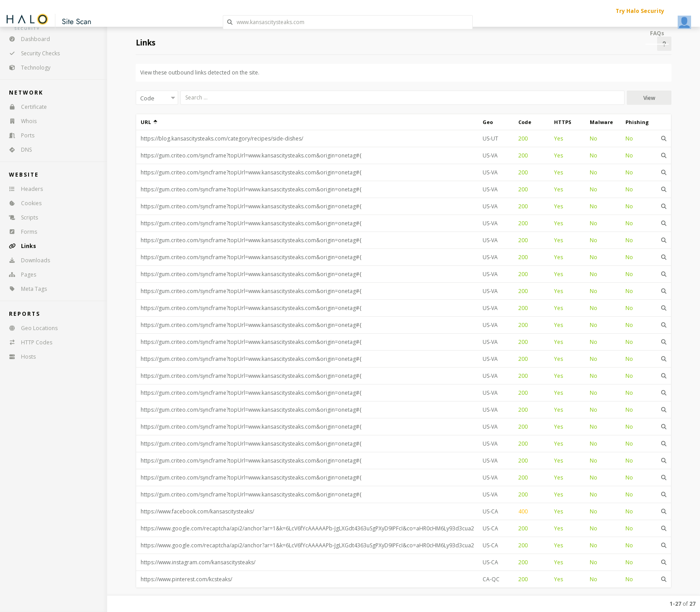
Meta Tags (25, 289)
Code (525, 122)
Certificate (25, 107)
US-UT (490, 139)
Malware (601, 122)
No (594, 139)
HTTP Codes (28, 342)
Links (20, 246)
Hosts (19, 357)
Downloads (27, 260)
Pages (20, 275)
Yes (558, 139)
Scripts (21, 217)
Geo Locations (30, 328)
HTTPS (563, 122)
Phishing (637, 122)
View (649, 98)
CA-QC (491, 579)
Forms (20, 232)
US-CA (490, 511)
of (683, 604)
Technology (27, 68)
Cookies (22, 203)
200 (523, 139)
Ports (19, 135)
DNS (17, 150)
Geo (488, 122)
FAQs (657, 33)
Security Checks (31, 53)
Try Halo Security (640, 11)
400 (523, 511)
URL (149, 122)
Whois (20, 121)
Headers (23, 189)
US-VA (490, 155)
